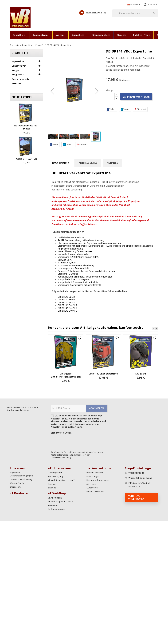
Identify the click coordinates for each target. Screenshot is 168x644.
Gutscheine (92, 488)
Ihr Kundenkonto (99, 468)
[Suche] (135, 13)
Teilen (54, 144)
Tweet (67, 144)
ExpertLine (19, 35)
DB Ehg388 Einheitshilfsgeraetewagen (66, 375)
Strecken (122, 35)
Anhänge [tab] (112, 163)
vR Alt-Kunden (55, 498)
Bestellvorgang (55, 476)
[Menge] (110, 97)
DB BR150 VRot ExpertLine (103, 374)
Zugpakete (78, 35)
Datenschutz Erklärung (21, 479)
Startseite (20, 53)
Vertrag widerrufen (136, 497)
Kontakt (52, 484)
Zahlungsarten (55, 473)
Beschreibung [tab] (61, 163)
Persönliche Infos (95, 473)
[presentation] (75, 442)
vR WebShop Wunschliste (61, 501)
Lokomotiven (40, 35)
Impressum (15, 487)
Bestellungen (93, 476)
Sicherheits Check (61, 433)
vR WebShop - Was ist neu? (61, 480)
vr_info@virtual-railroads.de (140, 485)
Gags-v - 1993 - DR (26, 159)
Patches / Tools (142, 35)
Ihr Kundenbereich (57, 509)
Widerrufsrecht (17, 483)
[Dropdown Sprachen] (134, 5)
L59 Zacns (141, 374)
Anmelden (53, 505)
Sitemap (52, 488)
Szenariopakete (101, 35)
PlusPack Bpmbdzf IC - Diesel (27, 127)
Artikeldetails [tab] (88, 163)
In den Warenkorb (136, 97)
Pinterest (83, 144)
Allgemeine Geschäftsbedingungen (21, 474)
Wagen (60, 35)
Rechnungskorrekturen (98, 480)
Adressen (91, 484)
